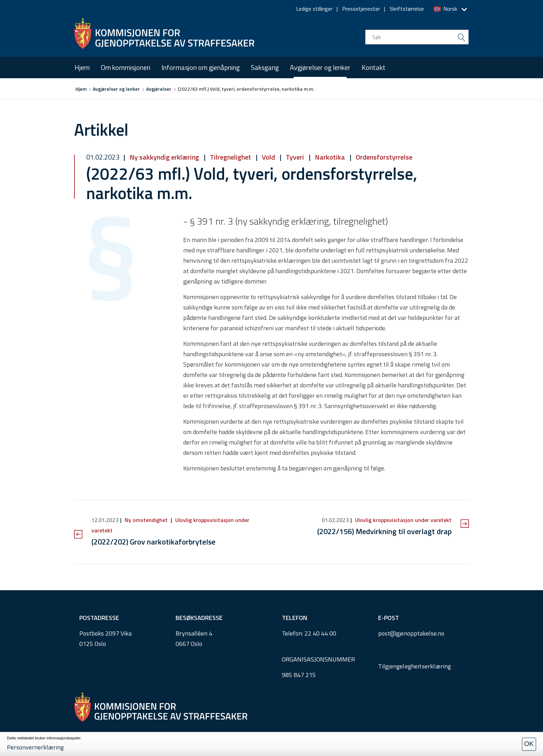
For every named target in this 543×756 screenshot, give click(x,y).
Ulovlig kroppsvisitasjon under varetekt (403, 520)
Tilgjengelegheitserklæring (415, 666)
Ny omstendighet (146, 520)
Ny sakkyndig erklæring (164, 157)
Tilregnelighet (230, 157)
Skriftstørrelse (407, 9)
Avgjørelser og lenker (320, 67)
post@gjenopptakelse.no (411, 633)
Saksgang (265, 67)
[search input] (417, 37)
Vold (268, 157)
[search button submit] (461, 37)
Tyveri (295, 157)
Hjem (82, 67)
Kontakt (373, 67)
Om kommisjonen (126, 67)
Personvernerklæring (35, 747)
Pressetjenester (361, 9)
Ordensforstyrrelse (383, 157)
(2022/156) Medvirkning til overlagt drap (384, 531)
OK (529, 744)
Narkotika (330, 157)
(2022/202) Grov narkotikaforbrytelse (153, 542)
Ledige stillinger (314, 9)
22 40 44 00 (320, 633)
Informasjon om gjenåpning (201, 67)
